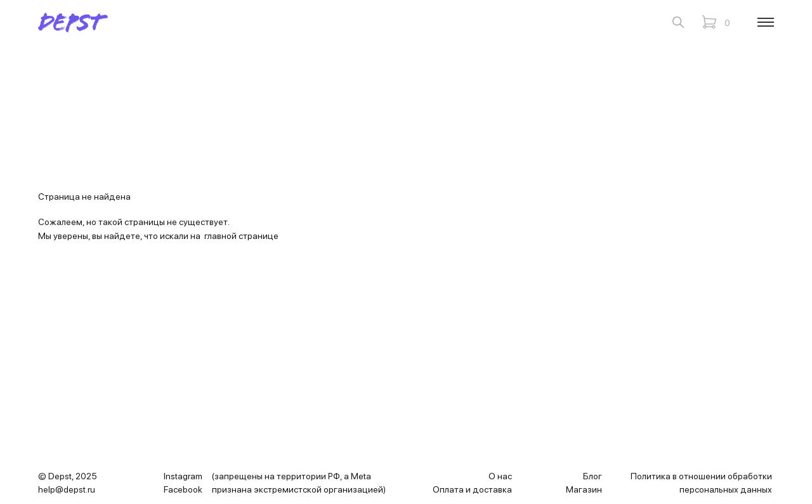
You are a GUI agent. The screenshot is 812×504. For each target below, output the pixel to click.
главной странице (241, 236)
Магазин (584, 489)
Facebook (183, 489)
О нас (500, 476)
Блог (593, 476)
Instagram (183, 476)
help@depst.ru (67, 489)
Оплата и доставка (472, 489)
